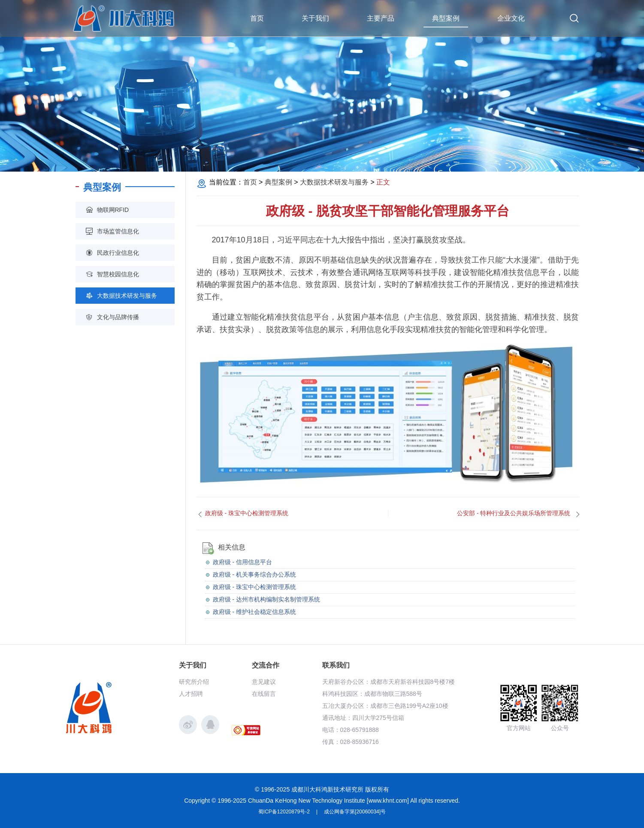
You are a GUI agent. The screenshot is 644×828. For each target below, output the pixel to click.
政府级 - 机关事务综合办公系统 (254, 574)
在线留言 (264, 694)
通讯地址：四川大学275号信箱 (363, 718)
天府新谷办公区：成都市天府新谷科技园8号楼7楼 (389, 682)
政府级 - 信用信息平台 (242, 562)
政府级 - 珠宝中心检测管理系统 (254, 587)
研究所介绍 (194, 682)
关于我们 (193, 665)
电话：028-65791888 (351, 730)
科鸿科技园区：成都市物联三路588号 (372, 694)
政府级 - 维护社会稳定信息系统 (254, 612)
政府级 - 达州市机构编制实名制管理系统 (266, 599)
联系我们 (336, 665)
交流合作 (266, 665)
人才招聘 (191, 694)
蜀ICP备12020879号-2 (284, 812)
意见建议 (264, 682)
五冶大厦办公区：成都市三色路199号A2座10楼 (385, 706)
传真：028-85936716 (351, 742)
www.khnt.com (388, 801)
